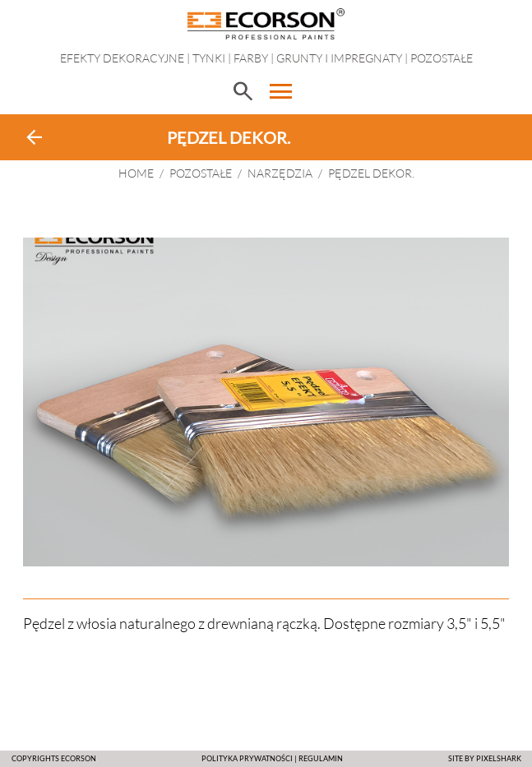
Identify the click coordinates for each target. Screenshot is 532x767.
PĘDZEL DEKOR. (371, 173)
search (243, 91)
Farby (251, 58)
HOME (136, 173)
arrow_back (35, 137)
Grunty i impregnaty (339, 58)
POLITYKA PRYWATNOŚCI (247, 758)
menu (281, 91)
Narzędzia (280, 173)
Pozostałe (442, 58)
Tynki (209, 58)
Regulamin (321, 758)
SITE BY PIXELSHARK (485, 758)
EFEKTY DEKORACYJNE (122, 58)
